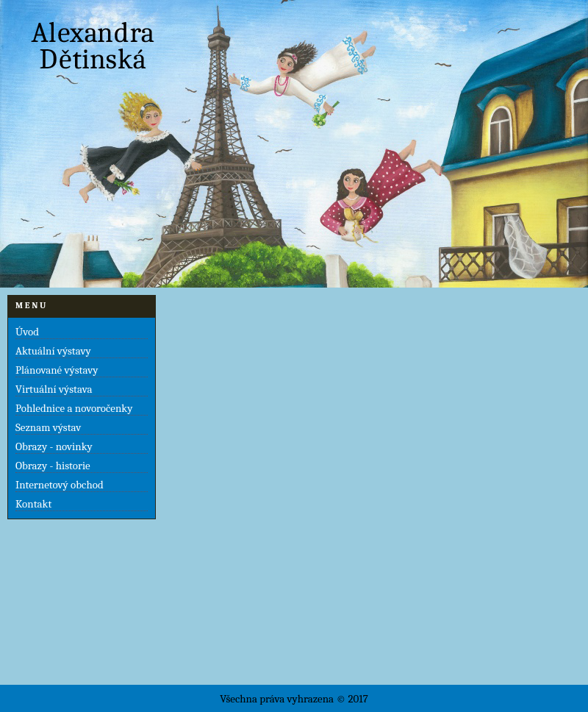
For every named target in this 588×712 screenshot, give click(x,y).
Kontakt (33, 504)
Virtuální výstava (54, 389)
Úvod (27, 332)
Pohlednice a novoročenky (74, 408)
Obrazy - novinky (54, 446)
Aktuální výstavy (53, 351)
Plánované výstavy (57, 370)
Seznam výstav (48, 427)
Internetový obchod (60, 485)
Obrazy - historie (53, 466)
